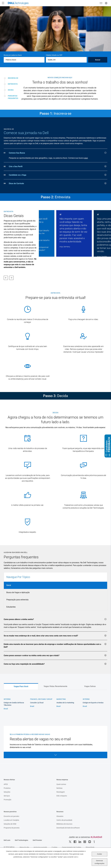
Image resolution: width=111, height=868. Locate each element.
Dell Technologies (22, 840)
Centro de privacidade (64, 820)
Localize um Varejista (11, 820)
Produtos (7, 788)
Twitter (70, 842)
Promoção (7, 800)
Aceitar (99, 854)
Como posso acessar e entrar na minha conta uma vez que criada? (55, 655)
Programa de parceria (12, 828)
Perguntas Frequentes (13, 97)
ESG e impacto (62, 796)
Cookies (54, 847)
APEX (6, 784)
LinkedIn (80, 842)
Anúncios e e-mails (40, 847)
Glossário (60, 816)
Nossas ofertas (9, 780)
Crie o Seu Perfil (58, 166)
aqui (86, 158)
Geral (9, 585)
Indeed (94, 842)
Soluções (7, 792)
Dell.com (7, 840)
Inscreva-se (13, 78)
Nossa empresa (62, 780)
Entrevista (13, 84)
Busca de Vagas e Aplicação (18, 592)
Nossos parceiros (10, 812)
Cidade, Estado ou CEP (54, 55)
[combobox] (66, 60)
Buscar (98, 60)
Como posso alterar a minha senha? (55, 619)
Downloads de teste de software (68, 828)
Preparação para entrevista (17, 600)
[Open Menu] (3, 3)
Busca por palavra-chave (13, 55)
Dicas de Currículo (58, 183)
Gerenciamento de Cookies (72, 847)
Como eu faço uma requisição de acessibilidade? (55, 664)
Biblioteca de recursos (64, 824)
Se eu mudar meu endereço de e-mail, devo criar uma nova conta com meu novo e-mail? (55, 636)
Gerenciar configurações (99, 862)
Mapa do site (24, 847)
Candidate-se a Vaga (58, 175)
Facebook (75, 842)
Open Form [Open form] (55, 755)
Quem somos (61, 784)
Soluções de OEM (10, 824)
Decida (11, 90)
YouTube (90, 842)
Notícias (59, 788)
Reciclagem (61, 792)
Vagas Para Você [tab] (21, 686)
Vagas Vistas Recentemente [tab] (56, 686)
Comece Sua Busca (58, 153)
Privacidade (90, 847)
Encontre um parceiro (11, 816)
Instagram (85, 842)
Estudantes (11, 607)
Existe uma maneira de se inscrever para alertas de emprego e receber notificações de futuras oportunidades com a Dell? (55, 645)
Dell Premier (37, 840)
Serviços (7, 796)
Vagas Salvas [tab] (90, 686)
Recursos (60, 812)
